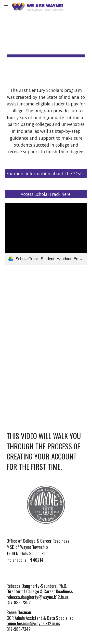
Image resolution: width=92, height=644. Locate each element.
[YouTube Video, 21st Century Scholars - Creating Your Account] (46, 373)
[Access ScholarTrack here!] (46, 194)
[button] (6, 7)
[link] (46, 234)
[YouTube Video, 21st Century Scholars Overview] (46, 305)
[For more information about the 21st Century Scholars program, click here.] (46, 174)
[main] (46, 40)
